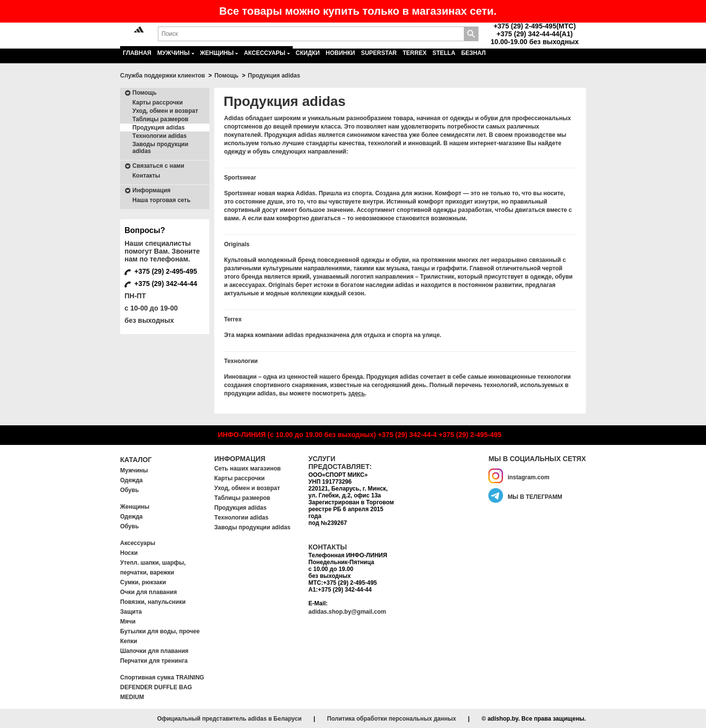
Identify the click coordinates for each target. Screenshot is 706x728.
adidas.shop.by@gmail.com (347, 612)
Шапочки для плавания (154, 651)
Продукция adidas (159, 128)
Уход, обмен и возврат (165, 111)
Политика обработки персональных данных (391, 719)
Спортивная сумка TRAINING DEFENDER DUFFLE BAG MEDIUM (162, 687)
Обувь (129, 490)
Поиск (471, 34)
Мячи (128, 622)
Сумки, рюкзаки (143, 582)
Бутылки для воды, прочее (160, 631)
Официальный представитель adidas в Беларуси (229, 719)
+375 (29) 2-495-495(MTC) (535, 26)
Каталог (136, 460)
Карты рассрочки (158, 103)
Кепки (129, 641)
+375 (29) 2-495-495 (470, 435)
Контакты (146, 176)
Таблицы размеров (160, 119)
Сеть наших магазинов (248, 468)
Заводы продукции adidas (160, 148)
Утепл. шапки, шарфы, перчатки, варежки (153, 568)
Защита (131, 612)
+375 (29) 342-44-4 (407, 435)
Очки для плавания (149, 592)
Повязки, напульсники (153, 602)
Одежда (131, 480)
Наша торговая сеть (162, 200)
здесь (356, 393)
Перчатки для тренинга (154, 661)
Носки (129, 553)
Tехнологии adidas (160, 136)
